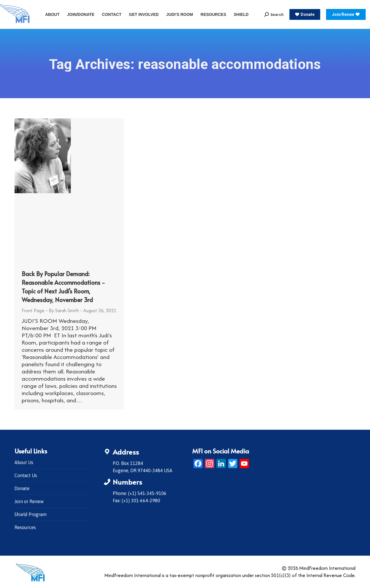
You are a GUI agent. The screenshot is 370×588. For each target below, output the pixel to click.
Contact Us (26, 475)
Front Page (33, 310)
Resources (25, 527)
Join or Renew (29, 501)
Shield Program (30, 514)
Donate (22, 488)
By (64, 310)
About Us (24, 462)
